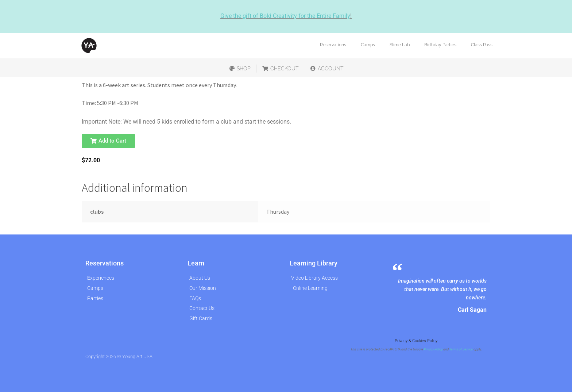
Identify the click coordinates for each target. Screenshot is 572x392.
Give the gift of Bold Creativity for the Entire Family (285, 16)
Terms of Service (461, 349)
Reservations (333, 45)
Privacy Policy (433, 349)
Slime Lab (400, 45)
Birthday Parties (440, 45)
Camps (368, 45)
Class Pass (482, 45)
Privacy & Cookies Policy (416, 341)
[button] (108, 141)
